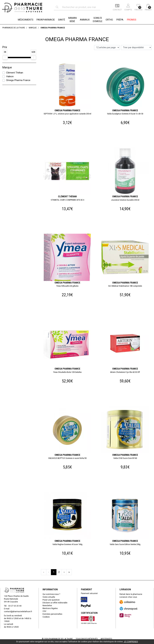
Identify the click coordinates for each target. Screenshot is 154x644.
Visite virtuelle (49, 597)
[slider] (5, 58)
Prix (5, 47)
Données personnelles (52, 614)
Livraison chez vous (128, 597)
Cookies (46, 617)
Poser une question (51, 600)
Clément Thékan (15, 73)
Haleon (10, 76)
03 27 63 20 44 (15, 606)
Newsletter (47, 606)
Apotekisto (106, 639)
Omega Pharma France (18, 80)
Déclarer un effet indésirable (55, 603)
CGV (44, 611)
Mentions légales (50, 608)
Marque (7, 67)
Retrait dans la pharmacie (131, 594)
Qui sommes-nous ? (51, 594)
